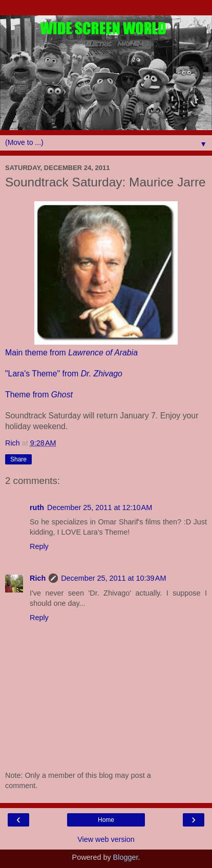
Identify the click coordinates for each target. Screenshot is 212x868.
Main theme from (71, 353)
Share (18, 459)
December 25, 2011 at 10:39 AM (113, 578)
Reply (39, 546)
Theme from (39, 395)
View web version (106, 839)
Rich (38, 578)
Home (106, 820)
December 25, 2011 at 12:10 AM (100, 507)
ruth (37, 507)
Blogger (126, 857)
